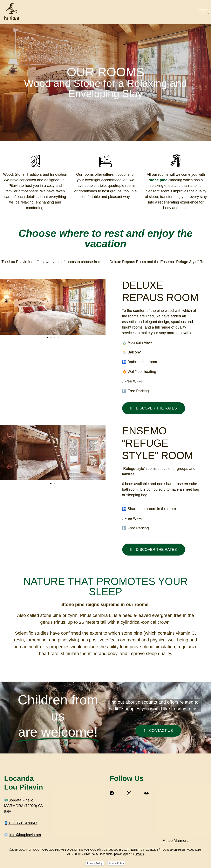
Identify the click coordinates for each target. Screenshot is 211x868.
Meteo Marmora (175, 841)
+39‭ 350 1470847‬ (23, 823)
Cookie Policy (116, 863)
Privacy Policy (95, 863)
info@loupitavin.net (25, 835)
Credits (139, 854)
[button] (3, 307)
